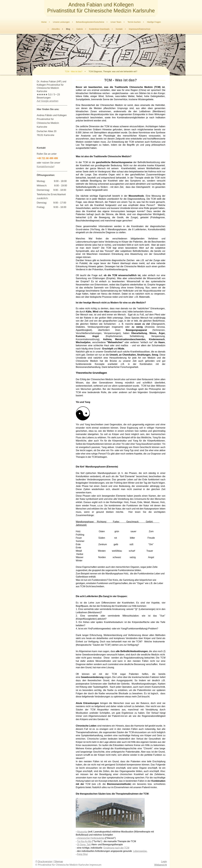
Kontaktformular (45, 167)
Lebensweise (140, 851)
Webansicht (161, 865)
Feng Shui (82, 854)
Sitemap (59, 861)
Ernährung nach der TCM (116, 848)
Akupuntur (82, 832)
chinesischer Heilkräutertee (91, 838)
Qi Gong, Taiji (84, 844)
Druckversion (44, 861)
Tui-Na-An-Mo (84, 841)
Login (164, 861)
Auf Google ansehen (48, 101)
